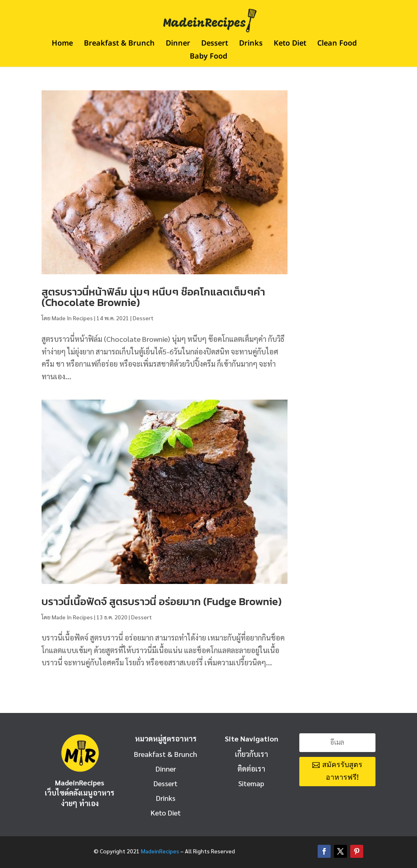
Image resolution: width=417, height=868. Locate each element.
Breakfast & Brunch (119, 45)
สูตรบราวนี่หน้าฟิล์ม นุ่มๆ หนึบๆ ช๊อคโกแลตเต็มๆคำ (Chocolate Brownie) (153, 297)
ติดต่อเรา (251, 769)
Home (62, 45)
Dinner (178, 45)
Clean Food (337, 45)
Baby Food (208, 58)
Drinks (251, 45)
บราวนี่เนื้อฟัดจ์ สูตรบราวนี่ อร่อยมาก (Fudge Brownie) (162, 601)
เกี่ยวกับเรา (251, 754)
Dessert (215, 45)
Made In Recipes (72, 318)
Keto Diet (290, 45)
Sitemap (251, 783)
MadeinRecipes (160, 851)
